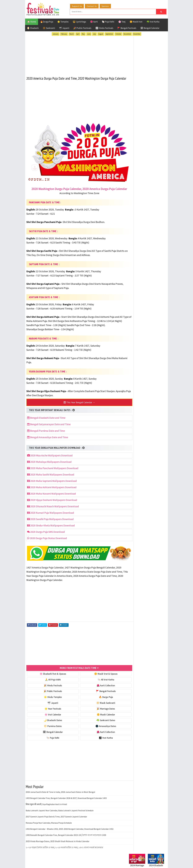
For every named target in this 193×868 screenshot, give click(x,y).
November (127, 34)
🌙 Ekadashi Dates (51, 722)
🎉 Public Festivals (82, 28)
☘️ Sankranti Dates (99, 722)
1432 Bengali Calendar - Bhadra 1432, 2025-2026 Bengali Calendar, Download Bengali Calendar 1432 (70, 831)
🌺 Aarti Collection (99, 688)
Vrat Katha (154, 285)
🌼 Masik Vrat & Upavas (99, 676)
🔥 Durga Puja (99, 699)
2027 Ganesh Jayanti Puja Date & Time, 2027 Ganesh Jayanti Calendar (56, 819)
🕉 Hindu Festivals (104, 28)
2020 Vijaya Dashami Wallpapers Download (52, 504)
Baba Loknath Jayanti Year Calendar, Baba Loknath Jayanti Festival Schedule (60, 813)
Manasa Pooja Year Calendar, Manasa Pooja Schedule (49, 825)
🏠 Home (32, 21)
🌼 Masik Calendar (99, 717)
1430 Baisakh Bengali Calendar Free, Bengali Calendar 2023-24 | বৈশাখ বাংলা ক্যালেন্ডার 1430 (66, 837)
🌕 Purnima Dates (51, 728)
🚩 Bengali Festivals (127, 28)
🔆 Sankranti (49, 28)
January (56, 34)
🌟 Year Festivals (51, 711)
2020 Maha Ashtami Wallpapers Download (52, 491)
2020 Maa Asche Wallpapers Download (50, 459)
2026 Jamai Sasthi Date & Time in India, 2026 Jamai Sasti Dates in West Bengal (60, 794)
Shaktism (147, 280)
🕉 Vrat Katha (99, 740)
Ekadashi (154, 262)
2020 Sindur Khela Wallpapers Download (51, 529)
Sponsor (107, 6)
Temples (141, 285)
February (64, 34)
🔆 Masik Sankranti (99, 705)
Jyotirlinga (135, 271)
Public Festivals (137, 276)
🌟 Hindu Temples (51, 699)
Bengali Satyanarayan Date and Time (49, 428)
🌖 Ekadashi (33, 28)
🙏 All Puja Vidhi (51, 682)
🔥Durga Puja (47, 21)
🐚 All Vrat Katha (99, 682)
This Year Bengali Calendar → (75, 406)
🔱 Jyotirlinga (79, 21)
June (89, 34)
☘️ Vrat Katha (153, 21)
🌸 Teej (122, 21)
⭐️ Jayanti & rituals (138, 167)
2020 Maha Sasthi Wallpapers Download (51, 478)
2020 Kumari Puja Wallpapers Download (51, 516)
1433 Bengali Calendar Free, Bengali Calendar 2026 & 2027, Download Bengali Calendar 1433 (66, 800)
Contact (132, 347)
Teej (131, 285)
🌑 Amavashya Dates (99, 728)
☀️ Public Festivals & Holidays (143, 178)
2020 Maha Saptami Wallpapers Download (52, 484)
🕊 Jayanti (64, 28)
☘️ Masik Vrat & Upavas (140, 162)
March (72, 34)
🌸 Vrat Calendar (51, 717)
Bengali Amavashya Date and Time (48, 441)
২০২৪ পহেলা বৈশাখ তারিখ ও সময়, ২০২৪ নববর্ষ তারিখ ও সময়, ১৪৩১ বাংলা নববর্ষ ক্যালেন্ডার (64, 850)
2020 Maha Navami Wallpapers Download (51, 497)
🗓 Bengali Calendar (150, 28)
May (83, 34)
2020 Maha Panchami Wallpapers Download (53, 472)
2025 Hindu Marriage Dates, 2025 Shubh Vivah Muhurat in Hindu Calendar (58, 843)
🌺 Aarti (94, 21)
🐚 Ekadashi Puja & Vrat (140, 156)
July (94, 34)
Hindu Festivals (137, 266)
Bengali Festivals (138, 262)
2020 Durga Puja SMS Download (46, 535)
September (109, 34)
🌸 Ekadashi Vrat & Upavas (51, 676)
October (118, 34)
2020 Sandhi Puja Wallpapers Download (50, 523)
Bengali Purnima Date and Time (46, 434)
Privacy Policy (134, 356)
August (101, 34)
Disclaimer (133, 352)
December (137, 34)
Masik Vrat (149, 271)
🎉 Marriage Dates (99, 711)
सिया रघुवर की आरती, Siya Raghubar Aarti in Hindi (46, 806)
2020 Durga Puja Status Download (47, 542)
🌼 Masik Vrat (136, 21)
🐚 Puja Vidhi (108, 21)
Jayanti (152, 266)
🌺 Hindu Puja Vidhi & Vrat (141, 173)
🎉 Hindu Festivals (51, 688)
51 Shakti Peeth (137, 257)
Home (131, 339)
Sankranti (134, 280)
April (78, 34)
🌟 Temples (63, 21)
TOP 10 (158, 280)
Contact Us (94, 6)
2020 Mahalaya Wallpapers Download (49, 465)
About (131, 343)
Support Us (79, 6)
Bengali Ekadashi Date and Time (46, 421)
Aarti (150, 257)
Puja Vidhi (153, 276)
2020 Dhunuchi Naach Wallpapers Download (53, 510)
